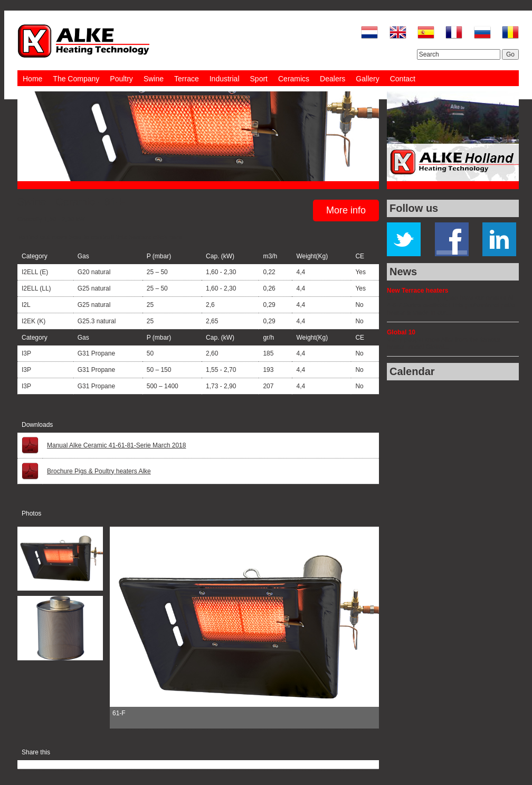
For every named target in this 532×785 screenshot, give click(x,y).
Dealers (332, 79)
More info (346, 210)
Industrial (225, 79)
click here (168, 237)
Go (510, 54)
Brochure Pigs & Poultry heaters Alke (99, 471)
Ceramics (294, 79)
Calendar (412, 371)
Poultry (121, 79)
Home (32, 79)
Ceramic (75, 202)
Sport (259, 79)
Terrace (187, 79)
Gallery (367, 79)
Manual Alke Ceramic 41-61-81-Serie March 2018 (116, 445)
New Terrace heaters (418, 291)
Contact (403, 79)
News (403, 272)
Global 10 (401, 332)
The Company (76, 79)
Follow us (414, 208)
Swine (154, 79)
